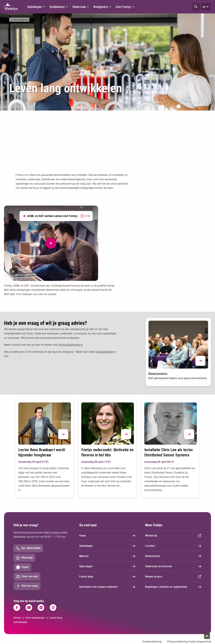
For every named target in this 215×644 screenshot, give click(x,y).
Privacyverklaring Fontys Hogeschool (189, 642)
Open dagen (107, 566)
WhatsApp (24, 558)
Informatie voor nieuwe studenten (107, 587)
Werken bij (173, 536)
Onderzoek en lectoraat (173, 566)
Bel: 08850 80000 (28, 548)
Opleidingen (107, 546)
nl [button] (206, 7)
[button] (196, 7)
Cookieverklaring (152, 642)
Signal (22, 567)
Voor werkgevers (21, 20)
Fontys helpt (107, 577)
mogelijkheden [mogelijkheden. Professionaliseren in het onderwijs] (105, 352)
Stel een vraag (27, 586)
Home (107, 536)
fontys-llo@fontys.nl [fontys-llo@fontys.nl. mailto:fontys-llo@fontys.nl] (71, 345)
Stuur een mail (27, 577)
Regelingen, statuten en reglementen (173, 587)
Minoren (107, 556)
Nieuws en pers (173, 577)
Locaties (173, 546)
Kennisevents (173, 556)
